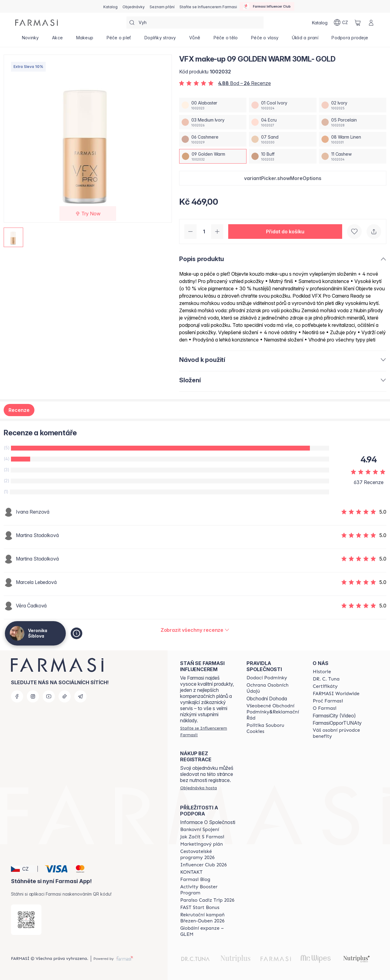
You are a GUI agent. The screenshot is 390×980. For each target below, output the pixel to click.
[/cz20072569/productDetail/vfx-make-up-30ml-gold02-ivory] (353, 105)
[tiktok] (65, 696)
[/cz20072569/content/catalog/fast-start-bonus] (200, 907)
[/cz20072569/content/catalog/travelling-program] (208, 854)
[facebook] (17, 696)
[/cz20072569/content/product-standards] (325, 686)
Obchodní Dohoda (267, 699)
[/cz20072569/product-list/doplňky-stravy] (160, 40)
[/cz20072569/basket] (358, 23)
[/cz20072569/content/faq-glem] (208, 931)
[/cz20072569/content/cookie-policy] (274, 728)
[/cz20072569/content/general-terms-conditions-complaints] (274, 712)
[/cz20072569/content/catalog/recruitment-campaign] (208, 918)
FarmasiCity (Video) (334, 716)
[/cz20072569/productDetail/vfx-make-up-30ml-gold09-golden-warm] (213, 156)
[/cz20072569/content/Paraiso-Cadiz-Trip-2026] (207, 900)
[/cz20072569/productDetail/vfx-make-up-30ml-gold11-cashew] (353, 156)
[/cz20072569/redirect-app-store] (26, 920)
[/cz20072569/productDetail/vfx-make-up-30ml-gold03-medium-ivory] (213, 122)
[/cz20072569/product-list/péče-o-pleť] (119, 40)
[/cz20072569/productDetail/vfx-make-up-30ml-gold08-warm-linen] (353, 139)
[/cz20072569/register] (134, 6)
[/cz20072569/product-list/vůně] (195, 40)
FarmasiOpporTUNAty (337, 723)
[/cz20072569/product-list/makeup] (85, 40)
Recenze (19, 410)
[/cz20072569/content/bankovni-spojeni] (200, 830)
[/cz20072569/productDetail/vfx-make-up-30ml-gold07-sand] (283, 139)
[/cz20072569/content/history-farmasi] (322, 672)
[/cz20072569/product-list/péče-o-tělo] (226, 40)
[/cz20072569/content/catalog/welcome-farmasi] (340, 733)
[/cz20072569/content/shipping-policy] (267, 678)
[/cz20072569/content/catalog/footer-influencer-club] (203, 865)
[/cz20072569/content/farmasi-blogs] (195, 879)
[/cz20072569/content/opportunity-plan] (201, 844)
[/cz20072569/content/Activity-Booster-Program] (208, 890)
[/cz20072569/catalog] (110, 6)
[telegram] (80, 696)
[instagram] (33, 696)
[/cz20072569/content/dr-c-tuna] (326, 679)
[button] (283, 178)
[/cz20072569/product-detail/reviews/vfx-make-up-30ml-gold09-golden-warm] (195, 630)
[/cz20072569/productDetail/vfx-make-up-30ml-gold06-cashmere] (213, 139)
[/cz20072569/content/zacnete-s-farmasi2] (202, 837)
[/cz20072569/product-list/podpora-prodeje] (350, 40)
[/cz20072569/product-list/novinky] (30, 40)
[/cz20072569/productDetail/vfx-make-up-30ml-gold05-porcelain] (353, 122)
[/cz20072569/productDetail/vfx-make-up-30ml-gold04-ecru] (283, 122)
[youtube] (49, 696)
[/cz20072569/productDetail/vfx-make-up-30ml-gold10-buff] (283, 156)
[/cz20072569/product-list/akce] (57, 40)
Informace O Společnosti (208, 822)
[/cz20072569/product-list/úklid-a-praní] (305, 40)
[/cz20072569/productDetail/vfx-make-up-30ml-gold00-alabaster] (213, 105)
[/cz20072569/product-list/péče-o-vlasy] (265, 40)
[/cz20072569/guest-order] (199, 788)
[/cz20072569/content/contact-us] (191, 872)
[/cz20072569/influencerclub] (267, 6)
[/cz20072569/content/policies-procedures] (274, 688)
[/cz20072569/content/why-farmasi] (328, 701)
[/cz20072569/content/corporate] (336, 694)
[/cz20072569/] (37, 23)
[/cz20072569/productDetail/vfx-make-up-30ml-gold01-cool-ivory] (283, 105)
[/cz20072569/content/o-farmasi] (324, 708)
